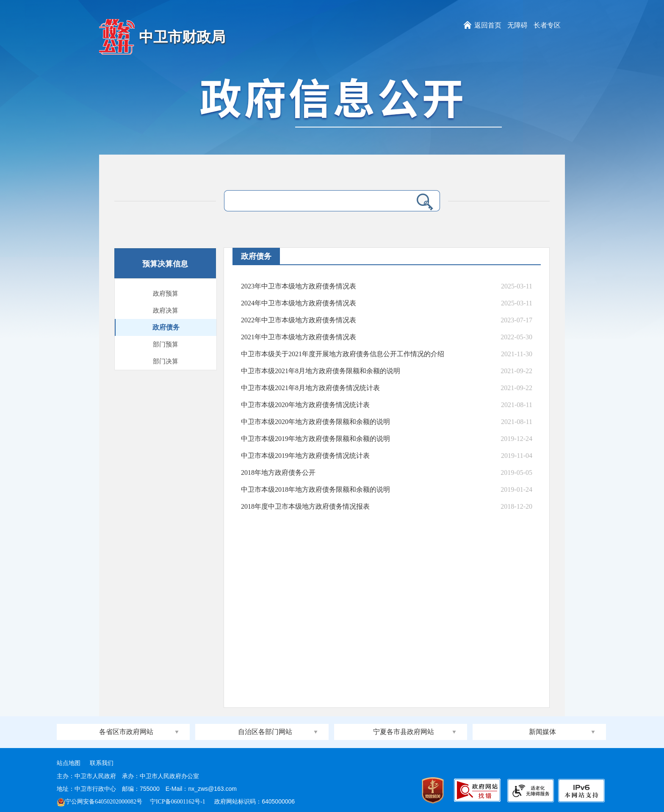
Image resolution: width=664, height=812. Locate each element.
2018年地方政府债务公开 (278, 473)
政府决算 (166, 310)
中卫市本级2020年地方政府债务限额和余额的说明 (315, 422)
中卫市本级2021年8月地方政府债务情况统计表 (310, 388)
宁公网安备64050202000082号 (100, 802)
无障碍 (517, 25)
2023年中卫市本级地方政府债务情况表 (299, 286)
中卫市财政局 (182, 37)
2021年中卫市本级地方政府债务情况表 (299, 337)
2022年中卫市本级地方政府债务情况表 (299, 320)
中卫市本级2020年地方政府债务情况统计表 (305, 405)
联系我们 (102, 763)
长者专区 (547, 25)
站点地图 (69, 763)
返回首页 (488, 25)
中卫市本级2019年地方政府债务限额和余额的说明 (315, 439)
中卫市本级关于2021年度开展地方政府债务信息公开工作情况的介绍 (343, 354)
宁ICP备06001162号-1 (178, 802)
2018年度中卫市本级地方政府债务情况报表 (305, 506)
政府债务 (166, 327)
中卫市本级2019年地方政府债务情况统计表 (305, 456)
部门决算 (166, 361)
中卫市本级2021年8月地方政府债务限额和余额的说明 (321, 371)
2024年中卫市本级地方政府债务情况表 (299, 303)
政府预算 (166, 294)
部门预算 (166, 344)
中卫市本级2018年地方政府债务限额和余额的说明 (315, 489)
